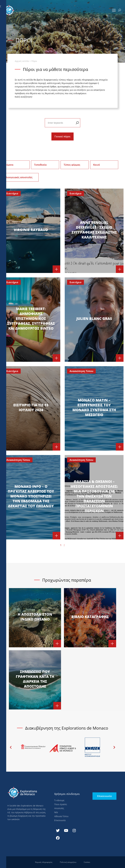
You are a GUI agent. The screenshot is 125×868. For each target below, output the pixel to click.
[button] (114, 10)
